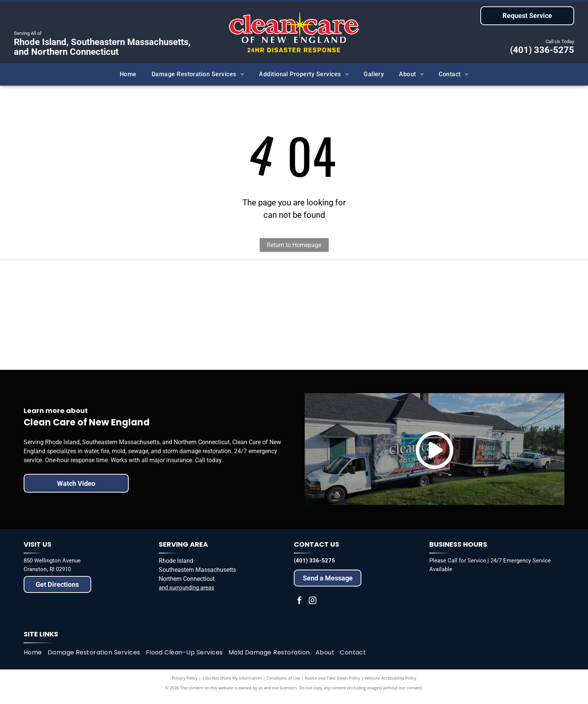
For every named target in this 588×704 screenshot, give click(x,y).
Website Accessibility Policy (390, 685)
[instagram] (313, 608)
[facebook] (299, 608)
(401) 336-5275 (542, 50)
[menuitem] (128, 74)
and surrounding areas (186, 595)
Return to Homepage (294, 245)
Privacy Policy (185, 685)
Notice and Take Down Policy (332, 685)
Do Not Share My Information (234, 685)
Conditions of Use (283, 685)
